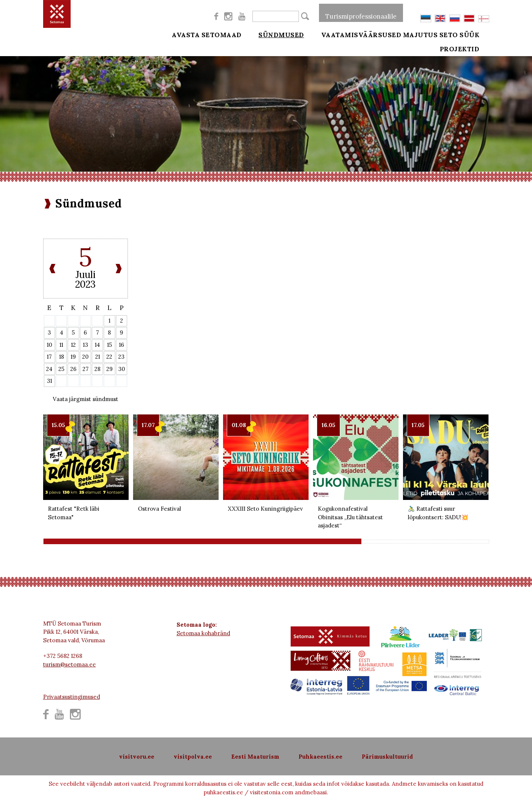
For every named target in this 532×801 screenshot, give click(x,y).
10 (49, 345)
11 (61, 345)
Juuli (86, 274)
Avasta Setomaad (207, 34)
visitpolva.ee (193, 757)
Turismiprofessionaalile (361, 13)
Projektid (470, 53)
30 (122, 369)
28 (97, 369)
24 (49, 369)
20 (85, 357)
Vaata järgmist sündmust (86, 399)
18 (62, 357)
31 (49, 381)
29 (109, 369)
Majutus (420, 34)
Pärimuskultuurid (387, 757)
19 (73, 357)
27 (86, 369)
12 (73, 345)
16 (122, 345)
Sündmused (276, 34)
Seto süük (470, 34)
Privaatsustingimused (72, 697)
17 (49, 357)
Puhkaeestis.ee (320, 757)
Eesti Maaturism (255, 757)
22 (109, 357)
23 (121, 357)
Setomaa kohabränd (203, 633)
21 (98, 357)
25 (61, 369)
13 (86, 345)
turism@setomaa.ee (70, 664)
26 (73, 369)
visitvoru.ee (137, 757)
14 (97, 345)
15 (109, 345)
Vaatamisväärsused (351, 34)
